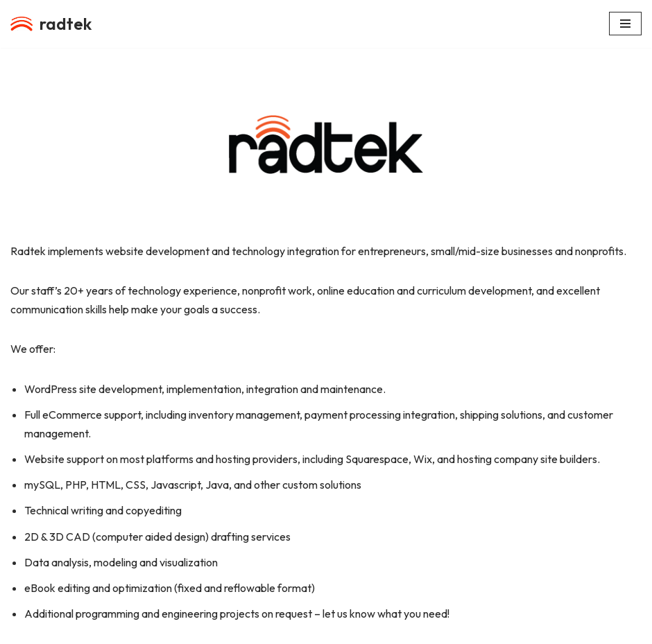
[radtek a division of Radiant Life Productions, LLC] (51, 24)
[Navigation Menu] (625, 24)
